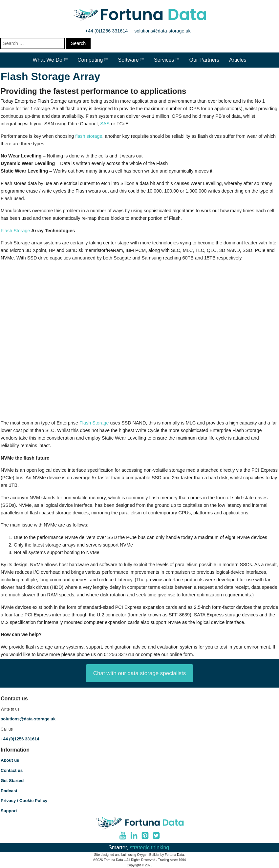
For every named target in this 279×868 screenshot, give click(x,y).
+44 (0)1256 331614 (106, 31)
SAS (105, 124)
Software (131, 60)
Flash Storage (15, 231)
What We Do (50, 60)
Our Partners (204, 60)
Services (167, 60)
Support (9, 811)
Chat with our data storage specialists (140, 673)
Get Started (12, 781)
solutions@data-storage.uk (162, 31)
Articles (238, 60)
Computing (93, 60)
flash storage (89, 136)
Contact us (12, 770)
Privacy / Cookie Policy (24, 801)
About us (10, 760)
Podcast (9, 791)
